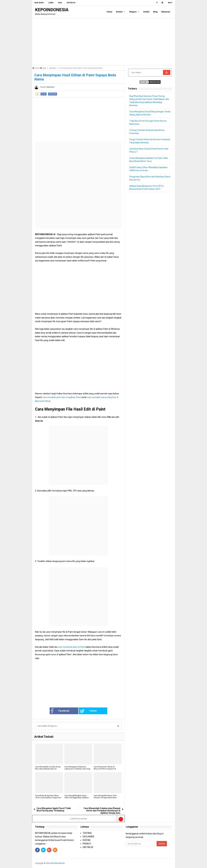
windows (53, 94)
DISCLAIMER (88, 837)
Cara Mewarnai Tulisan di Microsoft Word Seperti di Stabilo (105, 769)
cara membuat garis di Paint (72, 647)
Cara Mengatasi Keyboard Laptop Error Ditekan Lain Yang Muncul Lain (77, 769)
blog (44, 94)
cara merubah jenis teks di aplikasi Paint (62, 397)
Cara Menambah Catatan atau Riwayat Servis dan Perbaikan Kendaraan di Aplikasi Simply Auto (102, 811)
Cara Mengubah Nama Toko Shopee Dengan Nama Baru (105, 797)
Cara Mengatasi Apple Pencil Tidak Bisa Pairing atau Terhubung (54, 809)
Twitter (88, 711)
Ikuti (170, 3)
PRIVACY (87, 844)
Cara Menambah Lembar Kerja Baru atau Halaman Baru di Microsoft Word (48, 769)
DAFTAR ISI (88, 847)
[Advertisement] (104, 41)
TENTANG (87, 833)
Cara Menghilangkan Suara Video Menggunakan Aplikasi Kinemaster (77, 798)
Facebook (60, 711)
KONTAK (87, 840)
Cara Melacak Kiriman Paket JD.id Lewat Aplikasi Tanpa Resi (48, 797)
